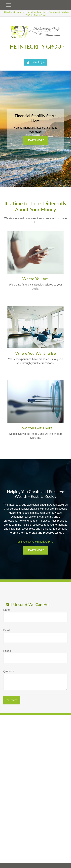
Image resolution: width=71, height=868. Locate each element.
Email (7, 630)
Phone (7, 651)
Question (9, 671)
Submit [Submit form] (12, 700)
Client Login (35, 62)
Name (7, 610)
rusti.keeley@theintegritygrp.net (35, 542)
